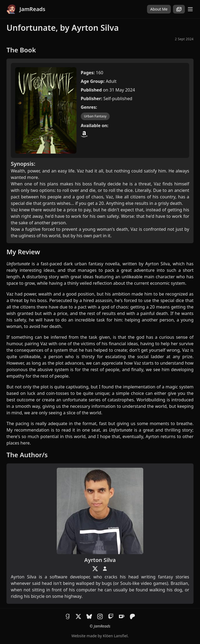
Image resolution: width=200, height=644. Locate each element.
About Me (159, 9)
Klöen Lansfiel (115, 636)
